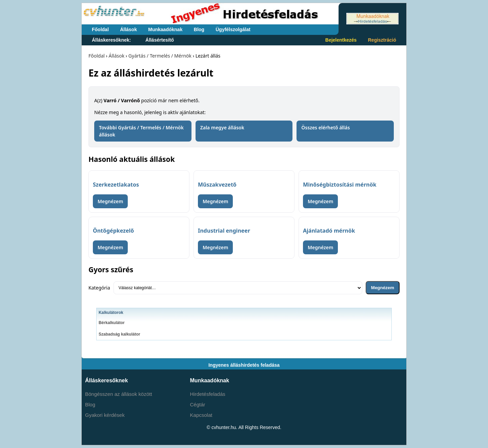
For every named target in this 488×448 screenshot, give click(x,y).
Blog (199, 29)
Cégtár (198, 404)
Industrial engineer (224, 231)
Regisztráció (382, 40)
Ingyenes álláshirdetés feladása (244, 365)
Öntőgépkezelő (113, 231)
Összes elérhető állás (326, 127)
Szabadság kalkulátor (119, 334)
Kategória (99, 288)
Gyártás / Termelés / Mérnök (160, 56)
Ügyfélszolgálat (233, 29)
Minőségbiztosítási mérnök (340, 185)
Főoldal (100, 29)
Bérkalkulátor (112, 323)
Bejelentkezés (341, 40)
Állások (128, 29)
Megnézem (110, 201)
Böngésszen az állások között (119, 394)
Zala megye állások (222, 127)
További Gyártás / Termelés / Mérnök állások (141, 131)
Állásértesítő (160, 40)
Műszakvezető (217, 185)
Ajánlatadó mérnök (329, 231)
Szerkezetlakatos (116, 185)
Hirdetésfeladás (208, 394)
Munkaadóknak (165, 29)
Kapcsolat (201, 415)
